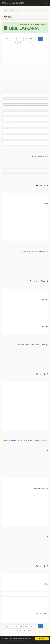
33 (10, 43)
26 (16, 39)
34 (15, 43)
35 (20, 43)
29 (31, 39)
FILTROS (8, 17)
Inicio (6, 10)
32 (5, 43)
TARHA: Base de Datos (13, 3)
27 (21, 39)
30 (36, 39)
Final (29, 43)
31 (40, 39)
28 (26, 39)
